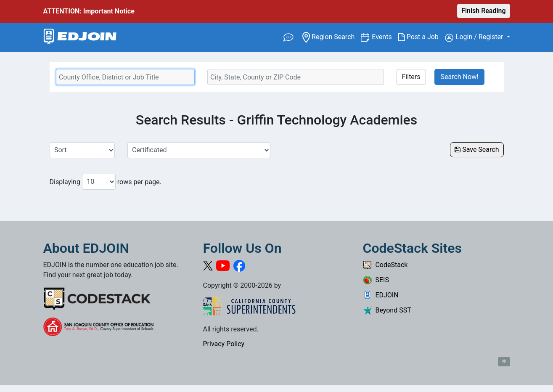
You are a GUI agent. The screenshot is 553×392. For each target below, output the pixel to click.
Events (385, 36)
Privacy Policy (224, 344)
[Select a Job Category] (199, 150)
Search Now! (460, 77)
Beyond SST (387, 310)
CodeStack (385, 265)
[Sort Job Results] (82, 150)
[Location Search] (296, 77)
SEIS (376, 280)
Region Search (332, 36)
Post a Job (422, 37)
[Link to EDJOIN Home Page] (80, 37)
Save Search (477, 150)
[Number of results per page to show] (99, 182)
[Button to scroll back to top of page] (504, 362)
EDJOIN (381, 295)
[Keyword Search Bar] (125, 77)
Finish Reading (483, 11)
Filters (411, 77)
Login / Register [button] (475, 37)
